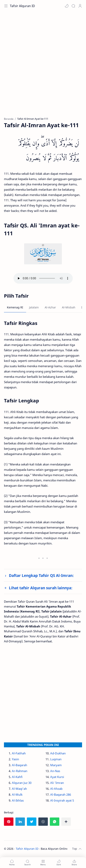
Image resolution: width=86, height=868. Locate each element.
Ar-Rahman (20, 771)
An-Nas (55, 771)
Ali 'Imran (57, 783)
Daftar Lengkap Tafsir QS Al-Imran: (41, 575)
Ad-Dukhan (58, 753)
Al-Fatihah (19, 753)
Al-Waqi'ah (19, 789)
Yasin (15, 759)
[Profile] (80, 6)
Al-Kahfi (17, 777)
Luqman (56, 759)
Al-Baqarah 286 (61, 794)
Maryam (56, 765)
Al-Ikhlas (18, 800)
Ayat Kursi (57, 777)
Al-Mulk (17, 794)
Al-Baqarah (19, 765)
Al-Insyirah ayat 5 (62, 800)
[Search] (73, 6)
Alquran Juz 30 (22, 783)
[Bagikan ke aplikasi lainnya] (66, 822)
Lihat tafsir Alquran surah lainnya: (41, 588)
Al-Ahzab (56, 789)
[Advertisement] (43, 66)
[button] (67, 6)
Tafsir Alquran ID (22, 6)
